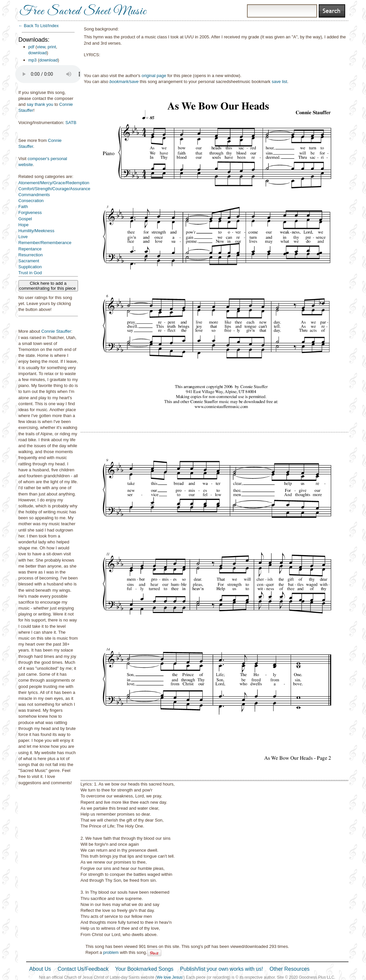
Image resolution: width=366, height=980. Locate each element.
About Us (40, 969)
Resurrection (31, 255)
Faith (23, 207)
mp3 (33, 60)
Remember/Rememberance (45, 243)
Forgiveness (30, 213)
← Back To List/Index (39, 26)
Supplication (30, 267)
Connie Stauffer (56, 331)
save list (280, 82)
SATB (71, 123)
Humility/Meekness (37, 231)
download (38, 53)
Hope (24, 225)
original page (154, 76)
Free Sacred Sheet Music (83, 12)
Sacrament (29, 261)
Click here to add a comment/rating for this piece (48, 286)
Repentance (30, 249)
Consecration (31, 201)
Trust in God (30, 273)
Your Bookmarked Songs (144, 969)
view (41, 47)
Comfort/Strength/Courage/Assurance (55, 189)
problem (111, 952)
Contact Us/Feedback (83, 969)
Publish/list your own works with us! (222, 969)
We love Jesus (170, 977)
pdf (31, 47)
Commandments (34, 195)
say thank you (40, 104)
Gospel (25, 219)
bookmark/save (124, 82)
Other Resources (289, 969)
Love (23, 237)
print (52, 47)
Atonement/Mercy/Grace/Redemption (54, 183)
